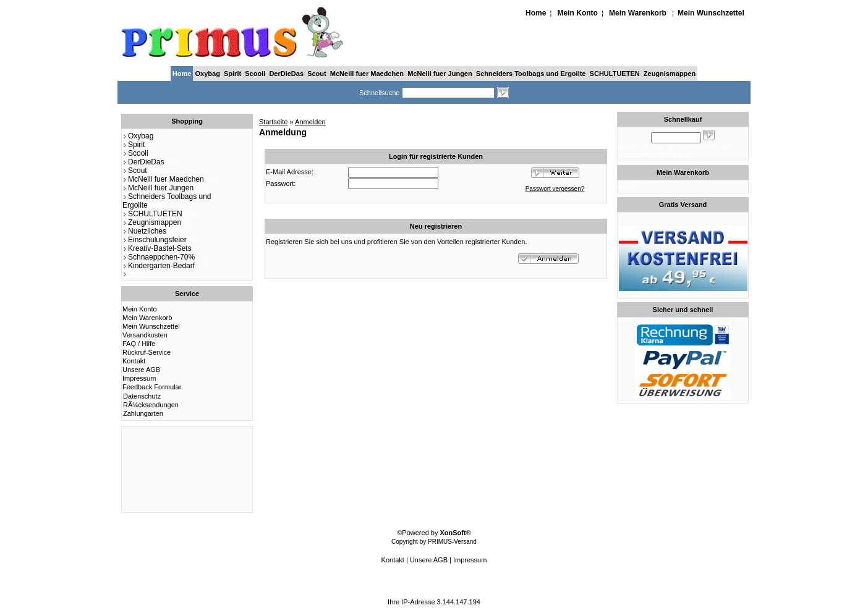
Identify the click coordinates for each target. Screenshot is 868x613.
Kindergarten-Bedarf (159, 266)
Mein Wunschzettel (711, 13)
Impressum (139, 378)
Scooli (255, 74)
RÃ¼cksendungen (151, 405)
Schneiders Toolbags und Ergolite (531, 74)
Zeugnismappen (670, 74)
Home (536, 13)
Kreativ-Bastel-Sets (157, 248)
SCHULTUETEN (615, 74)
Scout (317, 74)
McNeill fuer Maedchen (367, 74)
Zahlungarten (143, 413)
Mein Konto (578, 13)
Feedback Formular (152, 387)
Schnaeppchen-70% (159, 257)
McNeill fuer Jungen (440, 74)
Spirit (232, 74)
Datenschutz (142, 396)
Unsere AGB (141, 370)
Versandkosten (145, 335)
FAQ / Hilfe (139, 344)
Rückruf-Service (147, 352)
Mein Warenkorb (638, 13)
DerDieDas (286, 74)
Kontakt (134, 361)
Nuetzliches (144, 231)
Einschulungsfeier (155, 240)
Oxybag (208, 74)
